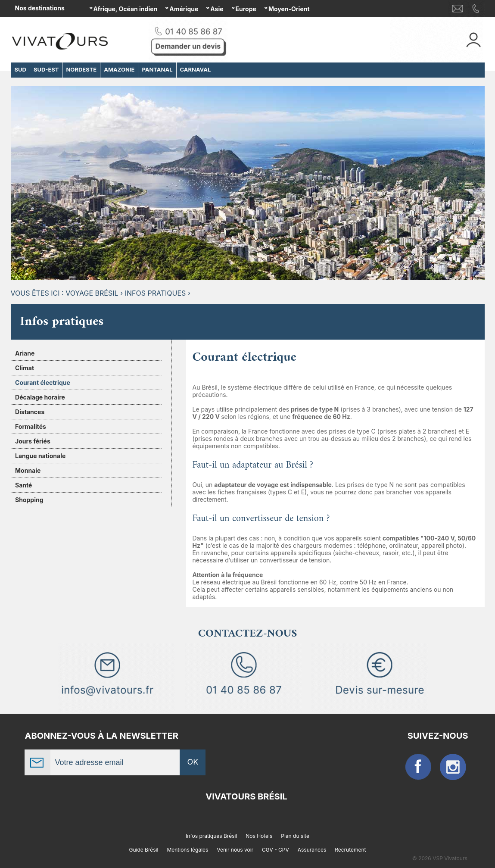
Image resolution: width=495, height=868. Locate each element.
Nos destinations (40, 8)
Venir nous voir (235, 850)
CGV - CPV (276, 850)
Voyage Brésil (92, 293)
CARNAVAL (196, 69)
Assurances (312, 850)
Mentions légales (187, 850)
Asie (217, 9)
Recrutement (350, 850)
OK (193, 762)
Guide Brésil (143, 850)
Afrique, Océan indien (126, 9)
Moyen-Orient (289, 9)
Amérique (184, 9)
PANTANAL (157, 69)
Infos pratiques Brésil (211, 836)
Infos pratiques (156, 293)
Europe (246, 9)
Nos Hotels (259, 836)
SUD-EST (46, 69)
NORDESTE (81, 69)
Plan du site (295, 836)
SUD (20, 69)
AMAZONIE (119, 69)
